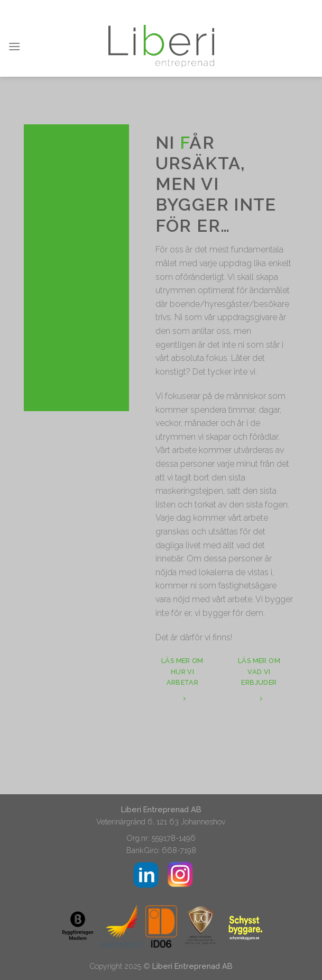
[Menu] (14, 46)
